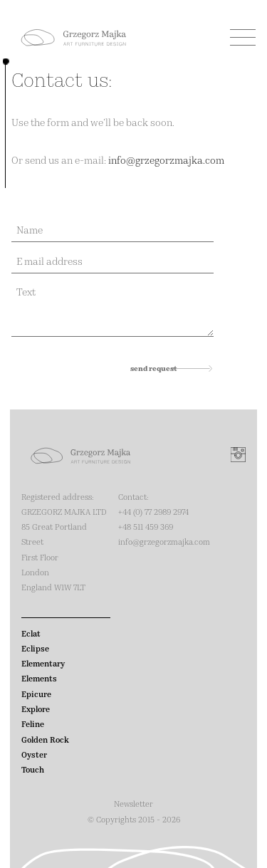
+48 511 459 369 (146, 527)
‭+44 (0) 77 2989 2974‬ (153, 512)
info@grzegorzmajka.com (166, 160)
